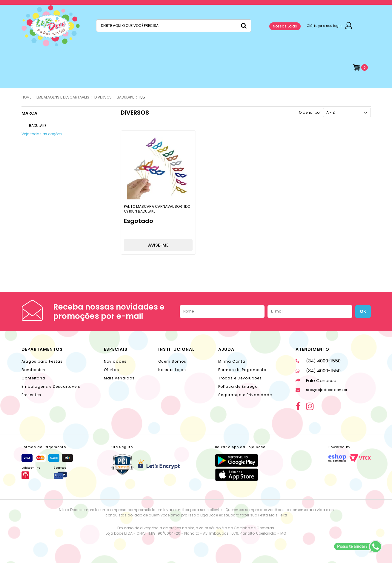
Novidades (115, 361)
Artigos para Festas (42, 361)
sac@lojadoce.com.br (321, 390)
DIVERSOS (103, 97)
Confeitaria (33, 378)
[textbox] (174, 26)
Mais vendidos (119, 378)
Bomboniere (34, 370)
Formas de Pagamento (242, 370)
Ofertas (112, 370)
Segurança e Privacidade (245, 395)
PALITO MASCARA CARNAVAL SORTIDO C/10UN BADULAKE (157, 209)
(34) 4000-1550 (318, 361)
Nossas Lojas (285, 26)
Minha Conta (232, 361)
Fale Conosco (316, 380)
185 (142, 97)
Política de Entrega (238, 386)
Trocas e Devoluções (240, 378)
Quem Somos (172, 361)
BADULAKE (125, 97)
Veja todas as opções (42, 134)
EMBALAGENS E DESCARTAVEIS (63, 97)
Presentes (31, 395)
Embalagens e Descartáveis (51, 386)
